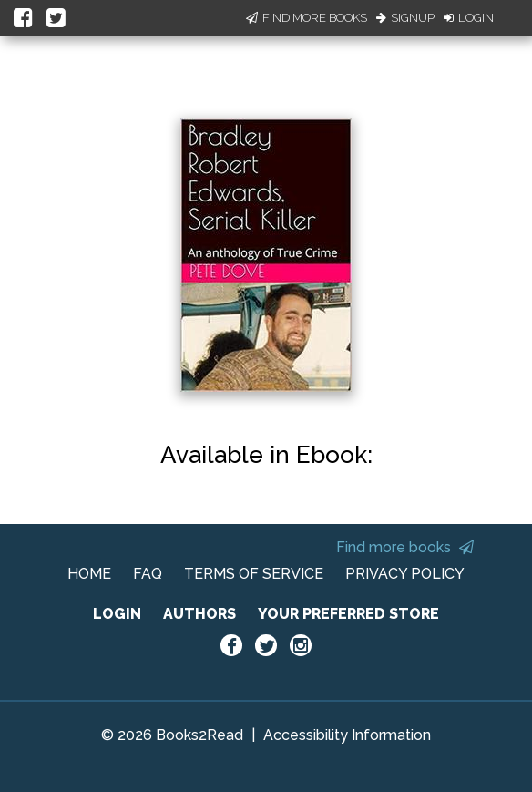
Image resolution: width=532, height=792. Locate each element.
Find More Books (307, 18)
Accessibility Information (347, 735)
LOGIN (117, 614)
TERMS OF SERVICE (254, 574)
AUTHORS (199, 614)
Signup (405, 18)
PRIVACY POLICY (405, 574)
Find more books (405, 547)
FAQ (148, 574)
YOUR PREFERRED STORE (348, 614)
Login (469, 18)
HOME (89, 574)
